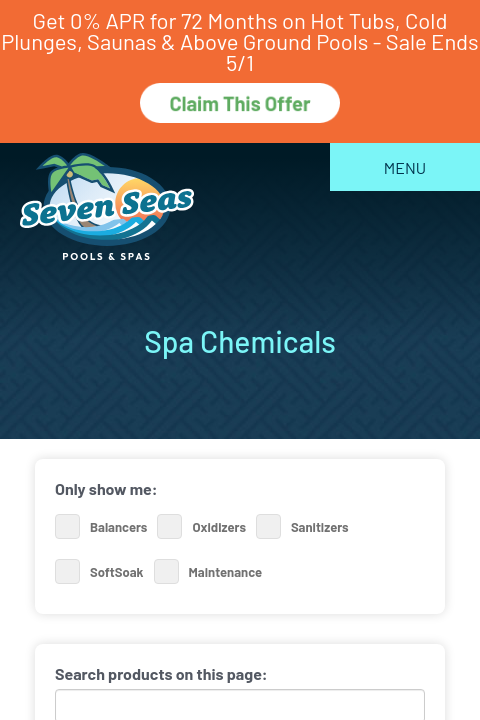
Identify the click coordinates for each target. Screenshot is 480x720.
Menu (405, 167)
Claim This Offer (240, 103)
